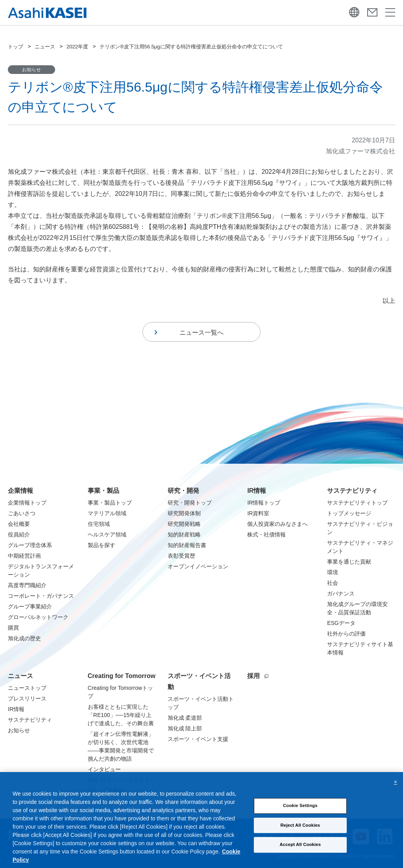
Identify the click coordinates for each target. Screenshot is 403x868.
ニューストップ (27, 688)
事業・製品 (104, 491)
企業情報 (20, 491)
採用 (258, 676)
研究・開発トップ (190, 503)
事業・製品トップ (110, 503)
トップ (16, 47)
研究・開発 (183, 491)
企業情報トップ (27, 503)
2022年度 (77, 47)
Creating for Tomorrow (122, 676)
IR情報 (257, 491)
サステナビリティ (352, 491)
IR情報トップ (264, 503)
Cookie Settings (300, 841)
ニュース (45, 47)
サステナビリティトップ (357, 503)
